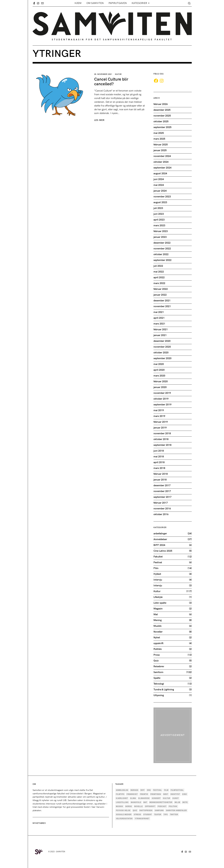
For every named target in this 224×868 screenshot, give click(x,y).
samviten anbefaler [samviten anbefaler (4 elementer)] (176, 810)
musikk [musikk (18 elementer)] (120, 806)
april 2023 (159, 220)
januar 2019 (160, 428)
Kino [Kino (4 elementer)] (185, 794)
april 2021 (159, 318)
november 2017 (162, 491)
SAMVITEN (61, 852)
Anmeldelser (160, 539)
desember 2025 (162, 110)
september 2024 (162, 168)
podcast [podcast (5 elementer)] (162, 806)
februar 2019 (161, 422)
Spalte (157, 678)
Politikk (158, 649)
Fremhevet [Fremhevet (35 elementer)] (132, 794)
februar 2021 (161, 330)
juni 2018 (159, 451)
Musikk (158, 626)
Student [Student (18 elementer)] (148, 815)
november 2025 (162, 116)
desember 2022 (162, 243)
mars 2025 (159, 139)
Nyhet (157, 638)
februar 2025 (161, 145)
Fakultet (158, 557)
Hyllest (157, 574)
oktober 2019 (161, 399)
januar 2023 (160, 237)
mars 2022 (159, 283)
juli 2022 (158, 266)
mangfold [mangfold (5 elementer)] (136, 802)
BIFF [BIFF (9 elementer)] (143, 790)
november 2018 (162, 434)
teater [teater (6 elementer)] (158, 815)
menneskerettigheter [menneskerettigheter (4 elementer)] (161, 802)
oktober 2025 (161, 122)
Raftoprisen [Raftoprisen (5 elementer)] (146, 810)
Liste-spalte (160, 603)
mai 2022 (159, 272)
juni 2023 (159, 214)
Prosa (157, 655)
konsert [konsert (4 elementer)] (156, 798)
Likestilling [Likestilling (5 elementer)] (122, 802)
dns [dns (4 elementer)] (149, 790)
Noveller (158, 632)
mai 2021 (159, 312)
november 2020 (162, 347)
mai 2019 (159, 410)
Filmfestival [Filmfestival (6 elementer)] (177, 790)
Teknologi (159, 684)
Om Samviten (95, 3)
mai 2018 (159, 457)
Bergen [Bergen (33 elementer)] (134, 790)
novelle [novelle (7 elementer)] (139, 806)
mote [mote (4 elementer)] (185, 802)
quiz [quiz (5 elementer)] (135, 810)
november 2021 (162, 306)
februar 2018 (161, 474)
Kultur (118, 74)
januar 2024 (160, 191)
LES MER (99, 120)
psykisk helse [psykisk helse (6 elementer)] (123, 810)
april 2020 (159, 370)
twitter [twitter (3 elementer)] (174, 815)
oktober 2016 (161, 514)
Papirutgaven (118, 3)
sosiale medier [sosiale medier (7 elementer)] (124, 815)
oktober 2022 (161, 254)
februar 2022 (161, 289)
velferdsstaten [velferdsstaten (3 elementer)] (124, 819)
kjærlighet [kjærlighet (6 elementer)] (122, 798)
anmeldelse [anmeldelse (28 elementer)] (122, 790)
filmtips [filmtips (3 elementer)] (120, 794)
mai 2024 (159, 185)
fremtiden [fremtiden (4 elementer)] (156, 794)
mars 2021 (159, 324)
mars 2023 (159, 226)
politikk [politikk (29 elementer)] (173, 806)
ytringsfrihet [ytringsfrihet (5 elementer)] (142, 819)
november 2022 (162, 249)
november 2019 (162, 393)
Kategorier (139, 3)
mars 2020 (159, 376)
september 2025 (162, 127)
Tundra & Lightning (164, 690)
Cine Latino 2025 (163, 551)
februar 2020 (161, 382)
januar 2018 (160, 480)
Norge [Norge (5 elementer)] (129, 806)
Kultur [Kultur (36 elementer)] (167, 798)
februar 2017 (161, 503)
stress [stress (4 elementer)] (137, 815)
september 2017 (162, 497)
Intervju (158, 580)
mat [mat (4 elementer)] (145, 802)
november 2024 (162, 156)
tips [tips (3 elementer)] (166, 815)
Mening (158, 620)
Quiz (156, 661)
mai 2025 (159, 133)
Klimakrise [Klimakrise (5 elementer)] (144, 798)
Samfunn (158, 672)
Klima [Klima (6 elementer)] (133, 798)
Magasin (158, 609)
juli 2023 (158, 208)
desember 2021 (162, 301)
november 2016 (162, 509)
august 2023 (160, 202)
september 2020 (162, 358)
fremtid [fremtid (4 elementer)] (144, 794)
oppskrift (158, 643)
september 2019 (162, 405)
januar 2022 (160, 295)
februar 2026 (161, 104)
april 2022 (159, 278)
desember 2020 (162, 341)
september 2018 (162, 445)
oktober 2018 (161, 439)
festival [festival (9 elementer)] (158, 790)
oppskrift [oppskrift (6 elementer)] (150, 806)
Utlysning (159, 695)
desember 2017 (162, 486)
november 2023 (162, 197)
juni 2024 (159, 179)
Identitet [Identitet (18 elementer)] (175, 794)
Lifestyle (158, 597)
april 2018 (159, 462)
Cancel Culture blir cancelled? (111, 82)
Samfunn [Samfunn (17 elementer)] (159, 810)
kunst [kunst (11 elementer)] (176, 798)
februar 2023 (161, 231)
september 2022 (162, 260)
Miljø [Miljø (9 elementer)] (178, 802)
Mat (156, 615)
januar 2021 (160, 335)
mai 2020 (159, 364)
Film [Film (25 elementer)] (166, 790)
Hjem (78, 3)
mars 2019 (159, 416)
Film (156, 568)
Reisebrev (159, 666)
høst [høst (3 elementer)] (166, 794)
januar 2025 (160, 150)
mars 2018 (159, 468)
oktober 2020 (161, 353)
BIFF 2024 (159, 545)
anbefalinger (160, 534)
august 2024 (160, 174)
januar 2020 (160, 387)
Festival (158, 563)
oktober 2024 (161, 162)
